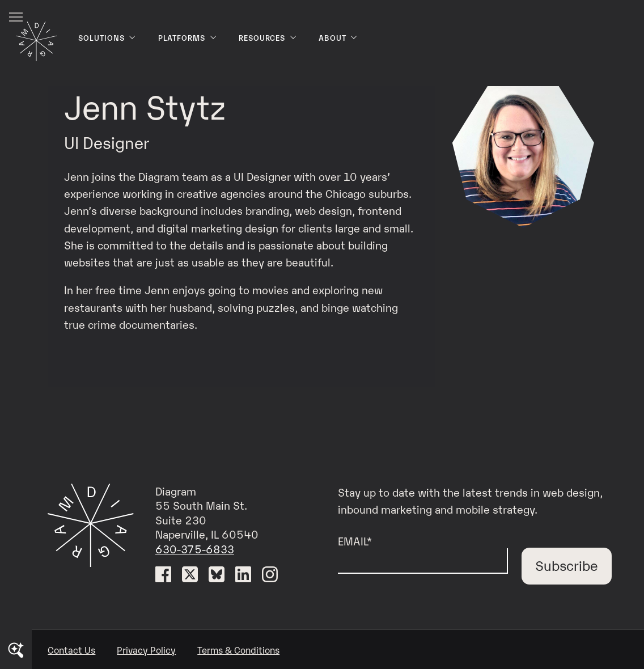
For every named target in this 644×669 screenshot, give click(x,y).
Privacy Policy (146, 650)
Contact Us (71, 650)
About (338, 37)
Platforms (188, 37)
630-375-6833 (195, 549)
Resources (268, 37)
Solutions (107, 37)
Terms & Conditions (238, 650)
